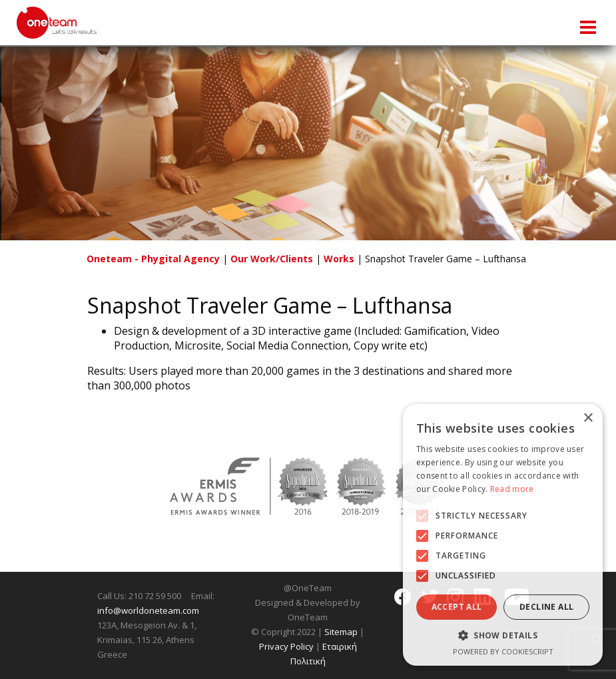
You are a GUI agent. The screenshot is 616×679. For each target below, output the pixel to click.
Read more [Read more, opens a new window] (512, 489)
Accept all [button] (457, 607)
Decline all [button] (546, 607)
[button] (422, 516)
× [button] (588, 418)
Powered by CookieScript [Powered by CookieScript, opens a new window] (503, 651)
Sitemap (341, 632)
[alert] (503, 535)
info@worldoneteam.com (148, 610)
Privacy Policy (286, 646)
